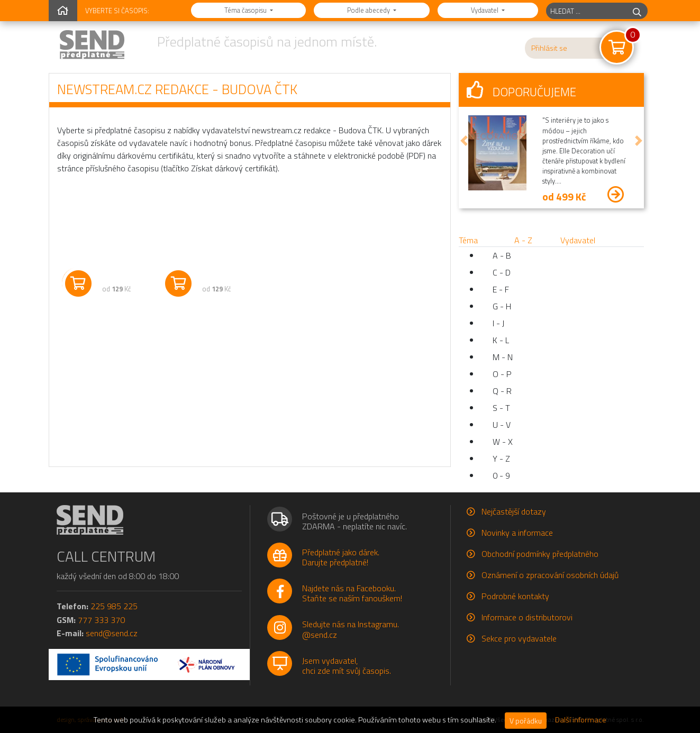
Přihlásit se (549, 48)
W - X (503, 442)
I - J (498, 323)
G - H (502, 306)
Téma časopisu (246, 10)
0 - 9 (501, 475)
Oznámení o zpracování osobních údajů (550, 575)
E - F (501, 289)
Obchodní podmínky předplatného (540, 554)
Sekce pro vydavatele (519, 638)
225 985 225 (114, 606)
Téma (468, 240)
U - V (502, 425)
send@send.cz (112, 633)
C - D (502, 272)
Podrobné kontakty (515, 596)
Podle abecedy (369, 10)
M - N (503, 357)
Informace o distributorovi (527, 617)
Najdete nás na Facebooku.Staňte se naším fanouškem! (352, 593)
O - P (502, 374)
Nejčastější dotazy (514, 511)
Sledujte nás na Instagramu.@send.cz (351, 629)
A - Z (523, 240)
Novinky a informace (517, 533)
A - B (502, 255)
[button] (464, 141)
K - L (501, 340)
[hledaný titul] (587, 11)
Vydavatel (485, 10)
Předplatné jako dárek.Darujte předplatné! (341, 557)
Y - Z (501, 459)
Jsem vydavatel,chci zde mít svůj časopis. (347, 666)
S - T (501, 408)
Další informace (581, 720)
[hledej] (637, 11)
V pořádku (526, 721)
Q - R (502, 391)
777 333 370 (101, 620)
